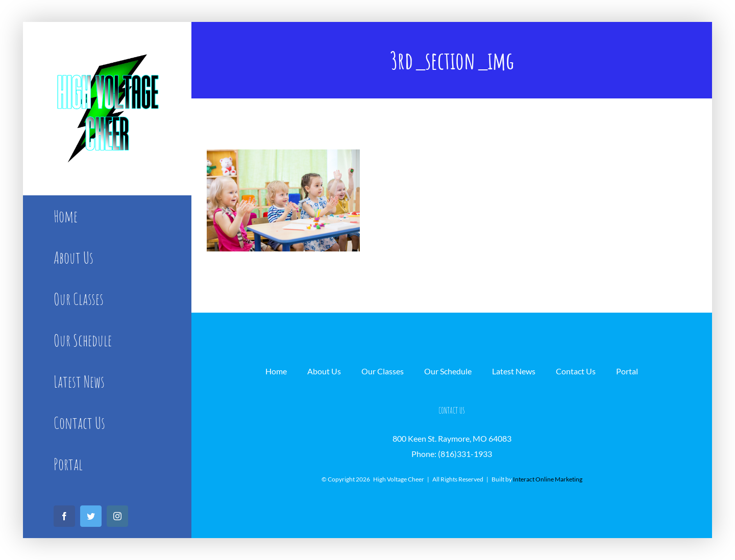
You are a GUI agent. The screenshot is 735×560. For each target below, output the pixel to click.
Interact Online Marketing (548, 479)
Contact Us (576, 371)
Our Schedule (448, 371)
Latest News (514, 371)
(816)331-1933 (465, 454)
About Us (324, 371)
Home (276, 371)
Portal (627, 371)
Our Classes (383, 371)
